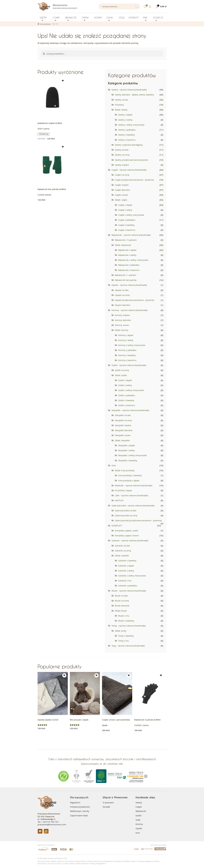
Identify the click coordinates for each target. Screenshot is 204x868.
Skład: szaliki (121, 375)
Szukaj (136, 6)
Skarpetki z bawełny (128, 460)
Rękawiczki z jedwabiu (129, 265)
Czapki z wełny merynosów (131, 215)
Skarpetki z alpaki (127, 445)
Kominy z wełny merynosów (132, 345)
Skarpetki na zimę (123, 420)
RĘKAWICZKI (71, 18)
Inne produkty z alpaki (129, 480)
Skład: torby (121, 631)
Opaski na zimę (122, 295)
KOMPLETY (134, 18)
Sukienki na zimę (123, 551)
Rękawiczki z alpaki (127, 250)
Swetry (139, 802)
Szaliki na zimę (122, 370)
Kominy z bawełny (127, 355)
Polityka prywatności (80, 807)
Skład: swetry (121, 110)
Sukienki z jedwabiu (128, 586)
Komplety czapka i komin (127, 535)
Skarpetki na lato (123, 415)
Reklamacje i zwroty (80, 811)
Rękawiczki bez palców (126, 280)
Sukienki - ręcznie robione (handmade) (130, 540)
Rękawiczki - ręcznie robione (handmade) (131, 235)
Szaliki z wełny (125, 385)
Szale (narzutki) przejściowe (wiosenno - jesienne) (138, 520)
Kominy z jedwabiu (127, 350)
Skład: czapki (121, 200)
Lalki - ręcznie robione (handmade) (131, 495)
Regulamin (75, 802)
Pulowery (119, 105)
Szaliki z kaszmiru (127, 405)
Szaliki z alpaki (125, 380)
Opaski (139, 828)
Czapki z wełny (125, 210)
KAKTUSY (119, 500)
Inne (114, 465)
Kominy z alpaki (126, 335)
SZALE (122, 18)
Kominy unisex (122, 325)
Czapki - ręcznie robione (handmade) (129, 170)
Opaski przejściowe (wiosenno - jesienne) (134, 300)
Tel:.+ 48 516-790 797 (48, 822)
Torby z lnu (123, 641)
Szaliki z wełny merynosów (131, 390)
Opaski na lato (122, 290)
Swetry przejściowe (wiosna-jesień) (131, 160)
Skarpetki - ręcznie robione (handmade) (130, 410)
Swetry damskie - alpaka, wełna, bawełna (134, 95)
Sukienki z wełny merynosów (132, 576)
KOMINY (98, 18)
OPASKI (85, 18)
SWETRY (43, 18)
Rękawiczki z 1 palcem (125, 275)
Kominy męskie (122, 315)
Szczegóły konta (150, 6)
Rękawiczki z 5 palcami (126, 240)
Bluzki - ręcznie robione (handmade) (129, 591)
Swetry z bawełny (127, 135)
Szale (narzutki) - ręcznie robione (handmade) (133, 505)
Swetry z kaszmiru (127, 140)
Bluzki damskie (122, 606)
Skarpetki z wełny (127, 450)
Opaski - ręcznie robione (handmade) (129, 285)
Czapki (139, 807)
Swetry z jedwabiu (127, 130)
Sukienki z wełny (126, 571)
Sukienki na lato (122, 546)
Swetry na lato (122, 150)
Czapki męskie (122, 185)
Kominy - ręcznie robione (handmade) (130, 310)
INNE (145, 18)
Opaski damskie (123, 305)
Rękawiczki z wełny (127, 255)
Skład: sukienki (122, 556)
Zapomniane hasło (79, 815)
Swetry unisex (122, 100)
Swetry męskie (122, 165)
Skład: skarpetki (122, 440)
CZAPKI (56, 18)
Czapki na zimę (122, 175)
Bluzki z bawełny (126, 621)
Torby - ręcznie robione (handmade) (129, 626)
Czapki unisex (121, 195)
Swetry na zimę (122, 155)
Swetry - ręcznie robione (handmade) (129, 90)
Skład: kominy (122, 330)
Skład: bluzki (121, 611)
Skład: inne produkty (125, 470)
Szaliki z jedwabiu (127, 395)
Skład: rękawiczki (123, 245)
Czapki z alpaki (125, 205)
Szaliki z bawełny (126, 400)
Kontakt (106, 807)
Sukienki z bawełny (127, 561)
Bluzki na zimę (122, 601)
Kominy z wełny (126, 340)
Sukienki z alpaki (126, 566)
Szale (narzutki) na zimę (126, 515)
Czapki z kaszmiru (127, 230)
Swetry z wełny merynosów (131, 125)
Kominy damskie (123, 320)
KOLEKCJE (158, 18)
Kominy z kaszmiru (127, 360)
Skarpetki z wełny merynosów (132, 455)
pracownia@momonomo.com (52, 824)
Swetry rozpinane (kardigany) (129, 145)
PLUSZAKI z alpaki (123, 490)
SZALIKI (110, 18)
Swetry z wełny (125, 120)
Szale (138, 820)
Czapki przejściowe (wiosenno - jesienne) (134, 180)
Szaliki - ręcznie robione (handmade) (129, 365)
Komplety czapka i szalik (126, 531)
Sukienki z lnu (125, 581)
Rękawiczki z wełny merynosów (133, 260)
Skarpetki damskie (124, 430)
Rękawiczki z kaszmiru (129, 270)
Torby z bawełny (126, 636)
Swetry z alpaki (125, 115)
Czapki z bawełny (126, 225)
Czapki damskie (122, 190)
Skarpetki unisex (123, 435)
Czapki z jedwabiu (127, 220)
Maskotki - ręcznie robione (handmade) (134, 485)
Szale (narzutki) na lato (126, 510)
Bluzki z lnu (124, 616)
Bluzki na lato (121, 596)
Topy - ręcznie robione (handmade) (128, 646)
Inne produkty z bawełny (130, 475)
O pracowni (108, 802)
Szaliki (139, 815)
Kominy (139, 824)
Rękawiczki (141, 811)
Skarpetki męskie (123, 425)
